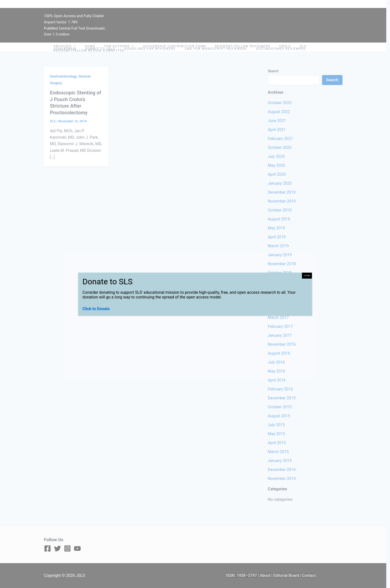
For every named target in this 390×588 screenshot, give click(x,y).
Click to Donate (96, 309)
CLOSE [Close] (307, 275)
